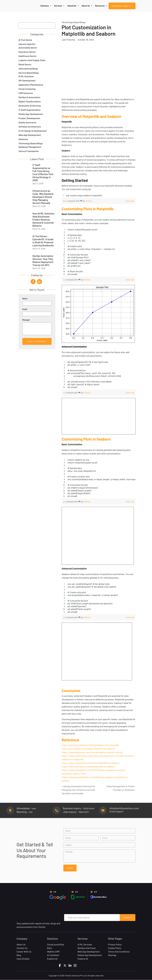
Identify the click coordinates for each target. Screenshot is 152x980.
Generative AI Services (30, 106)
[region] (99, 195)
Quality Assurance (27, 122)
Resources (100, 6)
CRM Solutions (26, 93)
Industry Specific (27, 44)
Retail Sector (25, 64)
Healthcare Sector (28, 56)
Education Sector (27, 52)
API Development (27, 80)
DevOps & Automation (29, 97)
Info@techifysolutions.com (124, 808)
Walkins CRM (53, 952)
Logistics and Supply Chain (32, 60)
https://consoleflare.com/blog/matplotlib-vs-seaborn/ (89, 749)
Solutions (45, 6)
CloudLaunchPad (55, 944)
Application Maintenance (31, 85)
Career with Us (24, 952)
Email (37, 311)
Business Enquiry (121, 6)
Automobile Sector (28, 48)
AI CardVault (53, 955)
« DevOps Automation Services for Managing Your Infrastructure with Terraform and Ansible (78, 790)
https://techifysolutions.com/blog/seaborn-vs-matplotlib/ (90, 745)
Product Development (29, 118)
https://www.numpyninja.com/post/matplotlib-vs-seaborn (91, 763)
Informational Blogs (28, 69)
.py (65, 280)
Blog (19, 955)
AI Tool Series (25, 40)
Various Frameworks (29, 151)
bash (66, 201)
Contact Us (22, 948)
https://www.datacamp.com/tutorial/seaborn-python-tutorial (92, 752)
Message (37, 327)
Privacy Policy (115, 944)
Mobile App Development (31, 114)
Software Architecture (30, 127)
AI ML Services (85, 944)
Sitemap (112, 955)
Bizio (50, 948)
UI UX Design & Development (33, 131)
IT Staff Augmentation (30, 110)
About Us (86, 6)
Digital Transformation (30, 101)
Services (58, 6)
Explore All (52, 959)
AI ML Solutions (26, 76)
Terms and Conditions (119, 952)
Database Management (30, 147)
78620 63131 (84, 812)
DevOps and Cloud (87, 948)
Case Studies (23, 959)
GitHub (89, 201)
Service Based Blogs (29, 73)
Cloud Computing (27, 89)
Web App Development (30, 135)
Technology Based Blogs (31, 143)
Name (37, 301)
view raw (130, 201)
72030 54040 (89, 808)
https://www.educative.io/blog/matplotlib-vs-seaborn (88, 766)
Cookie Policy (115, 948)
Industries (72, 6)
